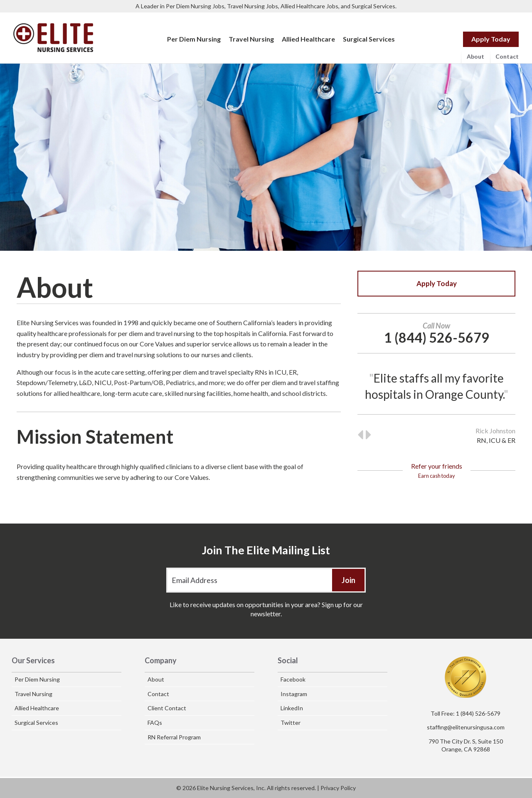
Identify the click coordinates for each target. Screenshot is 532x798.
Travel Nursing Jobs (252, 6)
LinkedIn (292, 708)
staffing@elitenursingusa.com (466, 727)
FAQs (155, 723)
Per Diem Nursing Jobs (195, 6)
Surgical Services (373, 6)
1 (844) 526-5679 (478, 713)
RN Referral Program (174, 737)
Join (349, 580)
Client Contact (167, 708)
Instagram (294, 694)
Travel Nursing (251, 39)
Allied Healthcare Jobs (309, 6)
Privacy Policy (338, 788)
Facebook (293, 679)
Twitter (291, 723)
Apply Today (491, 39)
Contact (507, 56)
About (475, 56)
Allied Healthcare (308, 39)
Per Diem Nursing (194, 39)
